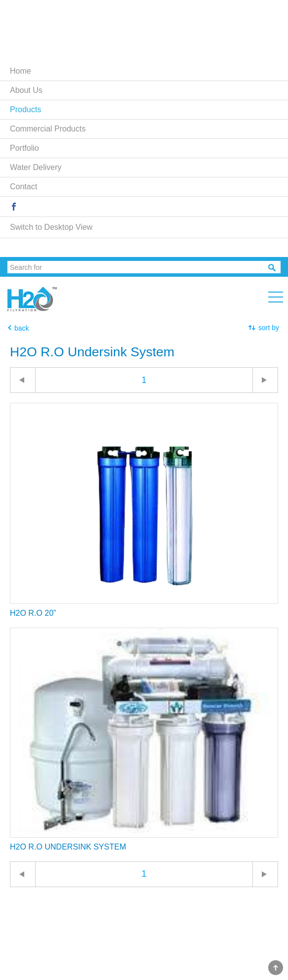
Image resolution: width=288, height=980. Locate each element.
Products (25, 109)
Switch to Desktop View (51, 227)
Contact (24, 187)
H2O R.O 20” (33, 613)
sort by (269, 328)
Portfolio (24, 148)
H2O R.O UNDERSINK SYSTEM (68, 847)
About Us (26, 90)
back (22, 328)
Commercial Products (48, 129)
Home (21, 71)
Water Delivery (36, 167)
